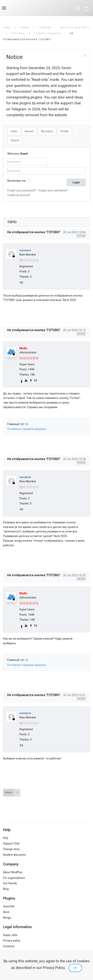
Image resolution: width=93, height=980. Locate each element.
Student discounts (14, 855)
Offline (14, 256)
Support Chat (11, 843)
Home (7, 28)
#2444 (81, 463)
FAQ (6, 838)
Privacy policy (12, 941)
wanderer (25, 250)
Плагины (18, 33)
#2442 (81, 236)
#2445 (81, 579)
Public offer (10, 935)
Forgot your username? (53, 190)
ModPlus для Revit (75, 28)
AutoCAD (9, 906)
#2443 (81, 334)
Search (15, 140)
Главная (45, 28)
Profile (65, 131)
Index (14, 131)
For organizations (14, 878)
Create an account (19, 195)
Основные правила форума (27, 429)
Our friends (10, 883)
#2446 (81, 699)
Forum (25, 28)
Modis (23, 348)
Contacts (9, 946)
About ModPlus (13, 872)
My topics (47, 131)
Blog (6, 889)
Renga (7, 918)
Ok (75, 968)
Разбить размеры (48, 33)
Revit (6, 912)
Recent (29, 131)
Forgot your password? (22, 190)
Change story (11, 849)
